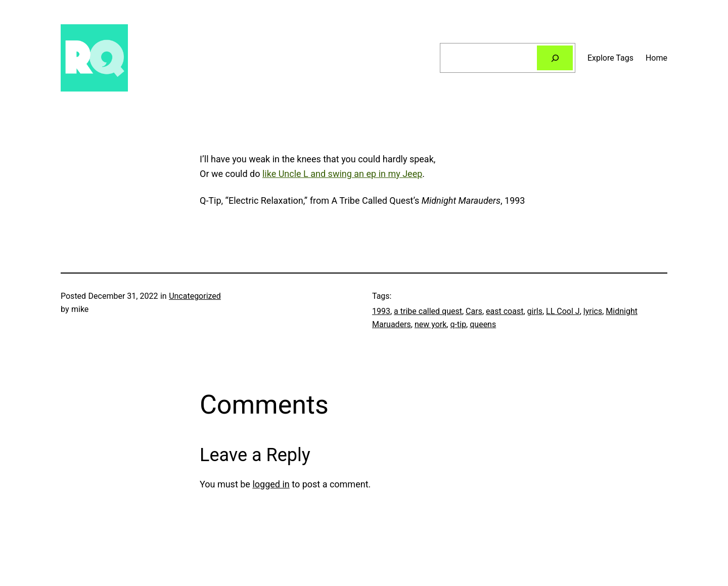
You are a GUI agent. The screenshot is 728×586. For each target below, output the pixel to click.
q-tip (458, 324)
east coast (505, 311)
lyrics (593, 311)
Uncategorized (195, 296)
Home (656, 58)
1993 (381, 311)
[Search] (555, 58)
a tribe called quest (428, 311)
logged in (271, 484)
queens (483, 324)
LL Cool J (563, 311)
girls (535, 311)
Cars (474, 311)
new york (430, 324)
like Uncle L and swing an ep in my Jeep (342, 174)
